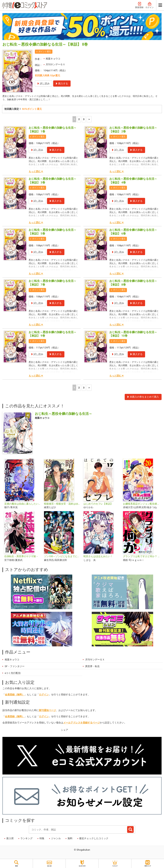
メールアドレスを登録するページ (82, 723)
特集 (42, 839)
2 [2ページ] (79, 120)
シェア (64, 731)
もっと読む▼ (36, 172)
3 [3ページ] (84, 120)
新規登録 (139, 5)
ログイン (150, 5)
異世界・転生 (92, 667)
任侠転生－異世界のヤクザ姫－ (21, 557)
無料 (70, 839)
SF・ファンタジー (15, 667)
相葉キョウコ (53, 59)
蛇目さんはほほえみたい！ (98, 557)
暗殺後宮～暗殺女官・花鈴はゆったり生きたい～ (62, 504)
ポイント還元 (45, 52)
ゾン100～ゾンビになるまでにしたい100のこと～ (62, 557)
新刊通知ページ (47, 711)
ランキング (26, 839)
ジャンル (56, 839)
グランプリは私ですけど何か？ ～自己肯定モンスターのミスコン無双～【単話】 (141, 557)
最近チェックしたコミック (94, 839)
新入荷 (10, 839)
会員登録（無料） (15, 695)
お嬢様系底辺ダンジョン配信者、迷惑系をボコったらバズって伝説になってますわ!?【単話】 (141, 504)
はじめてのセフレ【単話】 (98, 504)
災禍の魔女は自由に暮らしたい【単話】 (23, 504)
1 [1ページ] (74, 120)
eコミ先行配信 (13, 674)
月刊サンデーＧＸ (55, 64)
